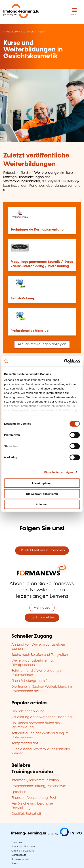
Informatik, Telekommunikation (35, 780)
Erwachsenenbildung (28, 711)
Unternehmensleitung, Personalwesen (41, 786)
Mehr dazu (42, 608)
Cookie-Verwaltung (23, 851)
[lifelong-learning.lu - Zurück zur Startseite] (21, 12)
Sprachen (19, 792)
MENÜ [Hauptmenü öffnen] (74, 15)
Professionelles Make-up (30, 331)
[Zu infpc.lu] (47, 835)
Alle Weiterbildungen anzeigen (42, 344)
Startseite (9, 32)
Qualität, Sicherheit (26, 814)
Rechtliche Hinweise (23, 847)
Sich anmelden (42, 618)
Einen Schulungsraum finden (33, 681)
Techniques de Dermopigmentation (38, 230)
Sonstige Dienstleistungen (30, 32)
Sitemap (16, 863)
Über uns (17, 842)
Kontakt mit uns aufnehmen (42, 550)
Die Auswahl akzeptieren (42, 494)
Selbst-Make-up (23, 299)
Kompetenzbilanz (25, 743)
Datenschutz (19, 855)
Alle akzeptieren (42, 483)
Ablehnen (42, 504)
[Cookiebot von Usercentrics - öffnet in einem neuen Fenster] (64, 361)
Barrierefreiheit (20, 859)
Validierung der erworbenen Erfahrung (42, 717)
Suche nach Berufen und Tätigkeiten (40, 655)
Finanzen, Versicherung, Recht (35, 798)
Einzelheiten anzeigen (59, 472)
